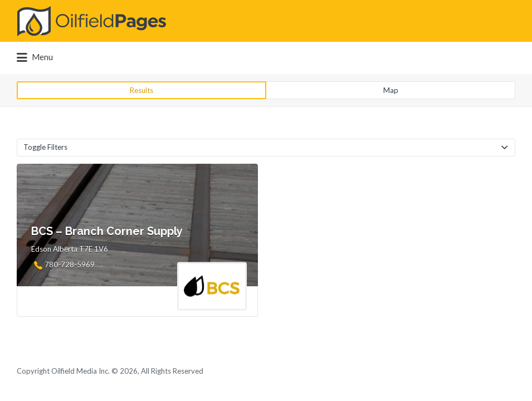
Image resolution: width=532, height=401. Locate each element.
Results (141, 90)
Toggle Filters (45, 147)
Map (391, 90)
